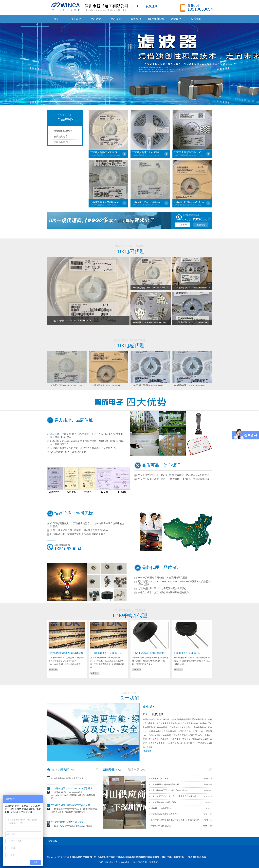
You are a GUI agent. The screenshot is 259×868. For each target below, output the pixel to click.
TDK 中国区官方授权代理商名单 (165, 784)
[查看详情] (147, 751)
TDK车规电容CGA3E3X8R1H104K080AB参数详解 (196, 288)
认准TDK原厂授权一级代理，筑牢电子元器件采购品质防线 (175, 796)
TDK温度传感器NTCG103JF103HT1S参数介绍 (147, 202)
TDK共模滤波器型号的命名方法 (165, 814)
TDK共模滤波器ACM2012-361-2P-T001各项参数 (105, 202)
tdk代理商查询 (156, 19)
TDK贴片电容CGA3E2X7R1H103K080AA (105, 152)
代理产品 (96, 19)
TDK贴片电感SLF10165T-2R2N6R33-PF (147, 152)
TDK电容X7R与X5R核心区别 (163, 802)
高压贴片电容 (61, 142)
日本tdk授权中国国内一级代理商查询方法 (169, 790)
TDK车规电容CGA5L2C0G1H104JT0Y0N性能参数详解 (198, 322)
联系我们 (196, 19)
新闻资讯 (136, 19)
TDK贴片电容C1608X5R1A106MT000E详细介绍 (154, 288)
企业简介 (76, 19)
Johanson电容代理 (63, 131)
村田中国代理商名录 (160, 779)
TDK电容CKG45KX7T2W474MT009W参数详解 (153, 322)
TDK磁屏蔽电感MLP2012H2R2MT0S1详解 (189, 202)
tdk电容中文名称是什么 (161, 808)
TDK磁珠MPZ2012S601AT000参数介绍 (71, 806)
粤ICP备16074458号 (119, 862)
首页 (56, 19)
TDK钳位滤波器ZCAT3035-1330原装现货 (72, 790)
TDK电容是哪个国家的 (161, 826)
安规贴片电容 (61, 137)
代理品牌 (116, 19)
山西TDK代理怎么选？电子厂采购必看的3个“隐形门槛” (175, 820)
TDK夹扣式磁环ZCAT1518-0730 (67, 823)
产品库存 (176, 19)
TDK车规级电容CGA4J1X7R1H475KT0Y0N (189, 152)
